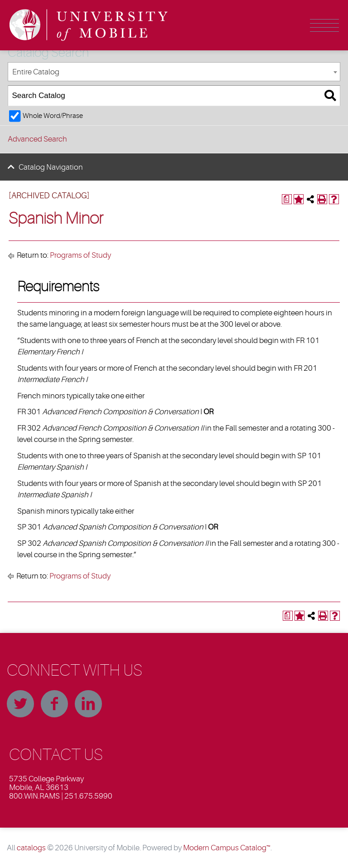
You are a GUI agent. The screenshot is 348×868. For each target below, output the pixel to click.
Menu (324, 25)
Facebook (54, 704)
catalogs (31, 848)
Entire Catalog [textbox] (36, 72)
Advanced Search (37, 139)
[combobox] (174, 72)
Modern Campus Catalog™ (227, 848)
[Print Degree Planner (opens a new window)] (287, 199)
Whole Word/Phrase (53, 116)
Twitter (20, 704)
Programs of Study (80, 255)
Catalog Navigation (51, 167)
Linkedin (88, 704)
